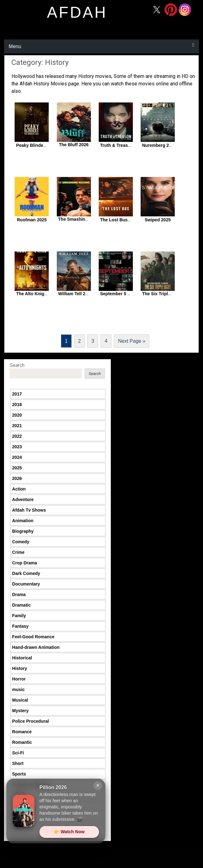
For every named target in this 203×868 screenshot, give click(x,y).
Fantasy (20, 626)
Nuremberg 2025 (159, 145)
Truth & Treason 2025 (122, 145)
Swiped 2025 (158, 220)
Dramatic (21, 605)
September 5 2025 (118, 294)
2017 (17, 394)
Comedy (21, 542)
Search (17, 365)
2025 (17, 468)
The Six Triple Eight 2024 (168, 294)
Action (19, 489)
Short (18, 763)
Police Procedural (30, 721)
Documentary (26, 584)
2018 (17, 405)
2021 (17, 426)
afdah (77, 12)
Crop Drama (25, 563)
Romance (22, 732)
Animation (23, 521)
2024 (17, 457)
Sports (19, 774)
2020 (17, 415)
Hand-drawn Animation (36, 647)
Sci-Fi (18, 753)
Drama (19, 594)
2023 (17, 447)
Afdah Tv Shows (29, 510)
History (20, 668)
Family (19, 616)
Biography (23, 531)
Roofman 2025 (32, 220)
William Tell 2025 (75, 294)
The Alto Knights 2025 (39, 294)
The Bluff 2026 (74, 145)
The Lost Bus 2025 (119, 220)
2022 (17, 436)
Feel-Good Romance (33, 637)
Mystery (20, 711)
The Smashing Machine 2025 (88, 219)
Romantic (22, 742)
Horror (19, 679)
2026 (17, 478)
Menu (15, 46)
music (18, 689)
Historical (22, 658)
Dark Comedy (26, 573)
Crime (18, 552)
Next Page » (132, 341)
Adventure (23, 500)
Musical (20, 700)
